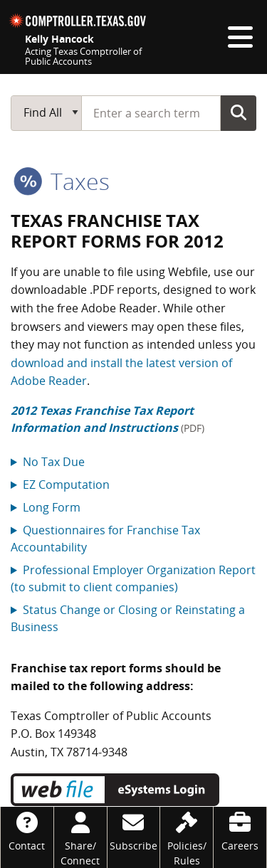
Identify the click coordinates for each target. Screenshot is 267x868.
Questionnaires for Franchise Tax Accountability (105, 539)
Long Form (52, 507)
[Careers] (240, 830)
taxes (62, 181)
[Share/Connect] (80, 837)
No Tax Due (54, 462)
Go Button (239, 112)
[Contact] (27, 830)
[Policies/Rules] (187, 837)
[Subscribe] (134, 830)
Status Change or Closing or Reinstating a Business (128, 618)
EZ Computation (66, 485)
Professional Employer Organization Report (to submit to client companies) (133, 578)
